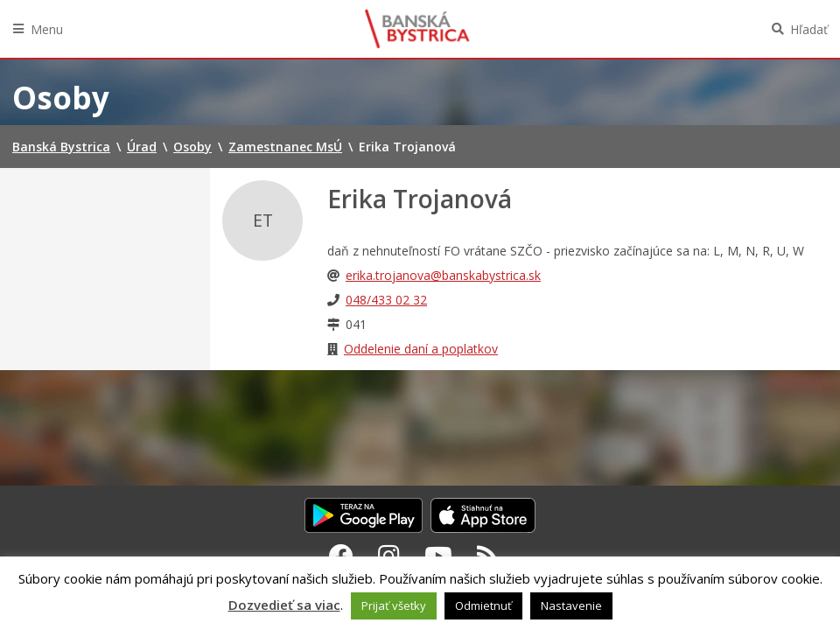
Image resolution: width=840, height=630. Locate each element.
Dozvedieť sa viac (284, 605)
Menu (47, 29)
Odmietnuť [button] (483, 605)
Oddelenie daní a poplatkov (421, 349)
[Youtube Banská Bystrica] (438, 556)
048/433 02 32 (386, 300)
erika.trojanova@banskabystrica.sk (443, 275)
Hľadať (809, 29)
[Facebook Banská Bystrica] (341, 556)
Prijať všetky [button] (394, 605)
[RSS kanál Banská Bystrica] (488, 556)
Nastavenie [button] (571, 605)
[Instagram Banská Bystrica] (389, 556)
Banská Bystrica (417, 29)
